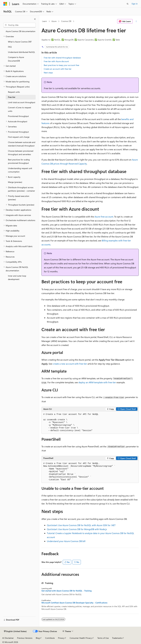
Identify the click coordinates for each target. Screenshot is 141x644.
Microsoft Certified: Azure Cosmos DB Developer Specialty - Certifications (74, 603)
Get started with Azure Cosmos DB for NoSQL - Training (67, 591)
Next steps (48, 73)
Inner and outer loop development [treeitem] (17, 278)
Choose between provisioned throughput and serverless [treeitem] (21, 153)
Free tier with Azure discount (56, 61)
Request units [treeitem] (14, 92)
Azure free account (104, 217)
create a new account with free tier (70, 364)
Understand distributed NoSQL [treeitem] (22, 52)
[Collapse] (35, 19)
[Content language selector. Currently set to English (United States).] (15, 631)
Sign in (135, 4)
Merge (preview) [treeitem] (15, 182)
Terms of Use (103, 638)
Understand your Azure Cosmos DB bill (66, 541)
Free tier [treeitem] (12, 97)
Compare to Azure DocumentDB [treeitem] (16, 59)
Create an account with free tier (58, 69)
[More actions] (136, 21)
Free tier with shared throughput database (62, 58)
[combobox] (20, 25)
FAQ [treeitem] (10, 47)
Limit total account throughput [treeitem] (22, 102)
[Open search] (128, 4)
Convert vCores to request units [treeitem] (20, 109)
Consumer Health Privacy (81, 638)
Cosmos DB (66, 21)
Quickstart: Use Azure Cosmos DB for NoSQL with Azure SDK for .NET (81, 525)
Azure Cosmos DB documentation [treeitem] (21, 31)
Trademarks (117, 638)
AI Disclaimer (8, 638)
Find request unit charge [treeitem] (19, 137)
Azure (54, 21)
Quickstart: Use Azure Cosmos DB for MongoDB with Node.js (77, 529)
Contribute (50, 638)
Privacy (61, 638)
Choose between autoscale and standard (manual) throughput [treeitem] (22, 144)
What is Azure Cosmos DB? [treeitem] (20, 42)
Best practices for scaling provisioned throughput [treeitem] (19, 161)
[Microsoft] (5, 4)
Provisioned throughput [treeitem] (18, 116)
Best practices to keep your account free (61, 65)
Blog (38, 638)
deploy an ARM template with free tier (97, 382)
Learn (44, 21)
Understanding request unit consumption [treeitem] (20, 170)
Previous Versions (25, 638)
